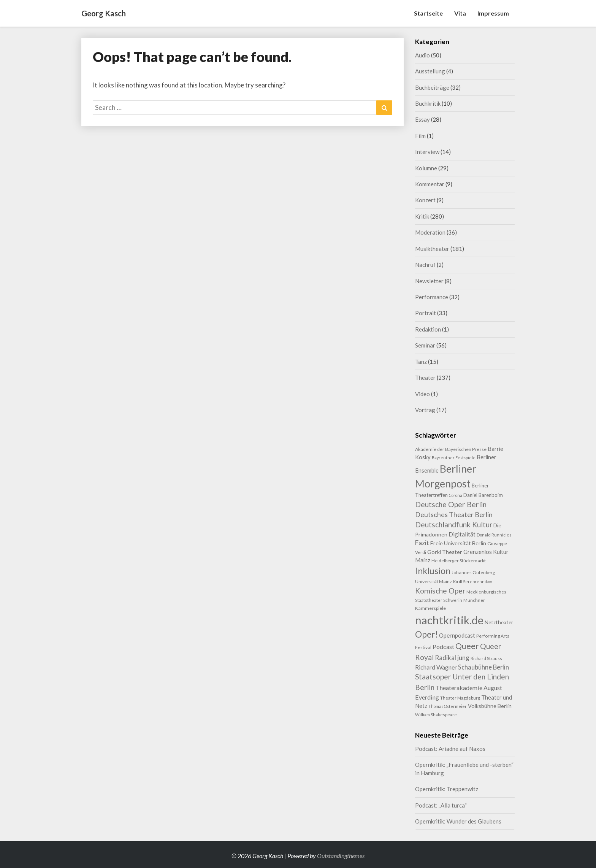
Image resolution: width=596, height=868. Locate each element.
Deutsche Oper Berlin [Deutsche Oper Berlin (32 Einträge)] (451, 504)
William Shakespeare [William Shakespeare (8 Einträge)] (436, 715)
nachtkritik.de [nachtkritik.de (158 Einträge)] (449, 620)
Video (422, 394)
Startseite (428, 13)
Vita (460, 13)
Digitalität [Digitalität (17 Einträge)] (462, 534)
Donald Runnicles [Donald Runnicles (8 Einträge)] (494, 535)
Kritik (422, 216)
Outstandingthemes (341, 856)
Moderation (430, 232)
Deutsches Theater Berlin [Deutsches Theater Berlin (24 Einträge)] (454, 514)
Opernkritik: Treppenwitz (447, 789)
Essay (422, 119)
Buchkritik (428, 103)
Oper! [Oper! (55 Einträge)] (426, 634)
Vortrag (425, 410)
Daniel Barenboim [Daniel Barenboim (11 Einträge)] (483, 495)
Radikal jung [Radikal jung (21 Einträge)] (452, 658)
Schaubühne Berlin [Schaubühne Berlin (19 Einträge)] (483, 667)
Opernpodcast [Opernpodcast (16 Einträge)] (457, 635)
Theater (425, 378)
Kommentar (430, 184)
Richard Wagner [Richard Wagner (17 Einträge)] (436, 667)
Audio (422, 55)
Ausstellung (430, 71)
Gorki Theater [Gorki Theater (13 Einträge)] (445, 552)
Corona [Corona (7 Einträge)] (456, 495)
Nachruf (425, 265)
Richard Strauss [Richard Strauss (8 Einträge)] (486, 658)
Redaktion (428, 329)
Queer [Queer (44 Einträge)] (467, 646)
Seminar (425, 345)
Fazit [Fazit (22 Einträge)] (422, 543)
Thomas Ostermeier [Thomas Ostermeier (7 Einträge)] (448, 706)
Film (420, 136)
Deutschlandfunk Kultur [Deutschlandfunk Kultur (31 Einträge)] (454, 524)
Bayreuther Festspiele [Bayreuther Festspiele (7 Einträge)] (454, 458)
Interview (427, 152)
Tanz (421, 362)
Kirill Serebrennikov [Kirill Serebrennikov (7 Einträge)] (472, 582)
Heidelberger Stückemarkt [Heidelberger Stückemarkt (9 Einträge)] (459, 561)
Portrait (426, 313)
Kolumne (426, 168)
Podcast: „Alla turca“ (441, 805)
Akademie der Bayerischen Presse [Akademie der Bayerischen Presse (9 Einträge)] (451, 449)
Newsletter (429, 281)
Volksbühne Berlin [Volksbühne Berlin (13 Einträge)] (490, 706)
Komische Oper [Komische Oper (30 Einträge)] (440, 591)
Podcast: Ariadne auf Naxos (450, 749)
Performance (432, 297)
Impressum (493, 13)
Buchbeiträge (432, 87)
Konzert (425, 200)
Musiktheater (432, 249)
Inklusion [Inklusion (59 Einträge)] (433, 571)
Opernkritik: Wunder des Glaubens (458, 821)
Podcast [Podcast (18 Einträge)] (443, 647)
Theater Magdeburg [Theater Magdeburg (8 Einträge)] (460, 698)
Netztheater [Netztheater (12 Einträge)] (499, 622)
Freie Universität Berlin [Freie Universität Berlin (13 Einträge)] (458, 543)
